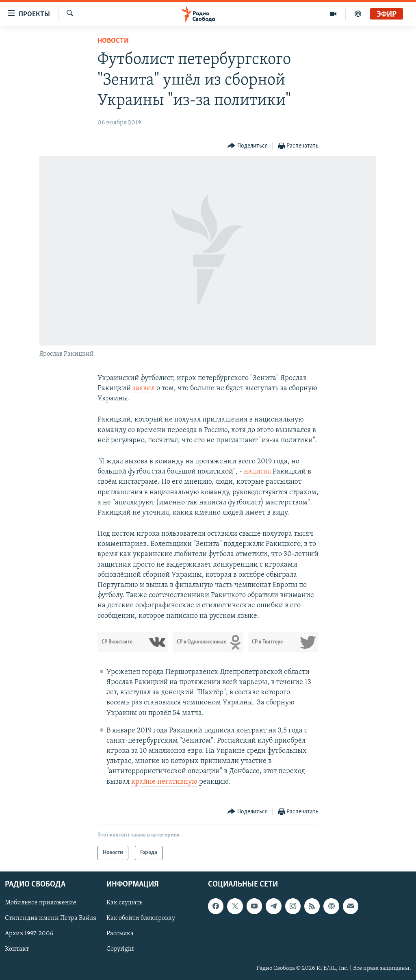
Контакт (17, 949)
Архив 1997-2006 (29, 934)
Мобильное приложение (41, 903)
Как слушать (124, 903)
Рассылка (120, 934)
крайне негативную (164, 782)
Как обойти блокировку (141, 918)
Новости (113, 41)
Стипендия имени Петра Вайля (51, 918)
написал (257, 472)
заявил (144, 388)
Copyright (120, 949)
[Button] (248, 146)
